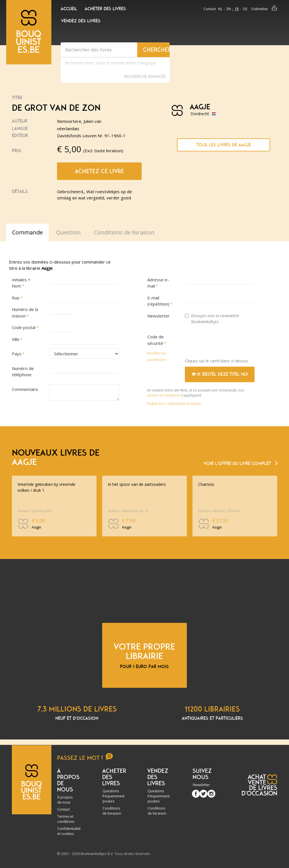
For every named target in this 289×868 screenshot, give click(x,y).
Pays (17, 354)
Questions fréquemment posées (113, 796)
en (229, 9)
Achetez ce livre (99, 171)
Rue (16, 298)
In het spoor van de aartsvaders (137, 484)
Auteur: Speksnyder (35, 511)
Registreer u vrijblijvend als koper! (174, 403)
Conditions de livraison (112, 811)
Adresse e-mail (158, 283)
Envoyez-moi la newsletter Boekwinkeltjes (212, 319)
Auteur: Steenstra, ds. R (128, 511)
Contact (210, 9)
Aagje (200, 107)
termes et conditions (164, 395)
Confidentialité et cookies (69, 831)
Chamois (206, 484)
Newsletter (158, 316)
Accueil (69, 9)
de (245, 9)
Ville (16, 339)
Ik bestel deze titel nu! (220, 374)
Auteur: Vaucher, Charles (219, 511)
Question (68, 232)
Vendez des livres (81, 21)
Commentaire (25, 389)
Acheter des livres (105, 9)
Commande (28, 232)
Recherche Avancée (145, 76)
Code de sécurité (156, 340)
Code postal (24, 327)
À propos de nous (65, 800)
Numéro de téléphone (23, 372)
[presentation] (228, 343)
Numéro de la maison (25, 313)
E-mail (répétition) (158, 301)
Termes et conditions (66, 819)
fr (237, 9)
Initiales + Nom (21, 283)
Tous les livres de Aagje (224, 145)
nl (220, 9)
